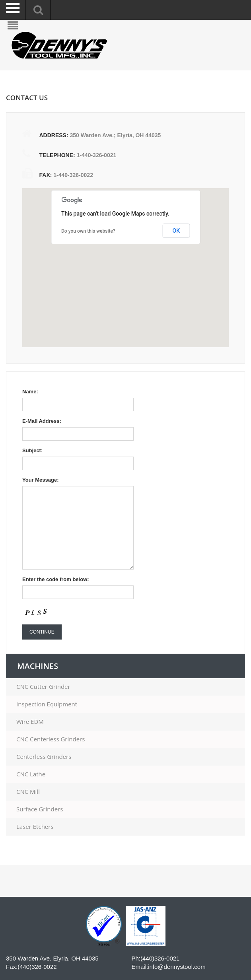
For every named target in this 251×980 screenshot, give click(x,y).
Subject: (32, 450)
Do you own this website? (88, 231)
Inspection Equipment (47, 704)
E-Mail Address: (42, 421)
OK (176, 231)
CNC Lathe (31, 774)
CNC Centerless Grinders (51, 739)
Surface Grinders (40, 809)
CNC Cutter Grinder (43, 687)
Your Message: (41, 480)
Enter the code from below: (56, 579)
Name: (30, 392)
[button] (115, 274)
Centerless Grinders (44, 757)
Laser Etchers (35, 827)
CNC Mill (28, 792)
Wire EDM (30, 722)
